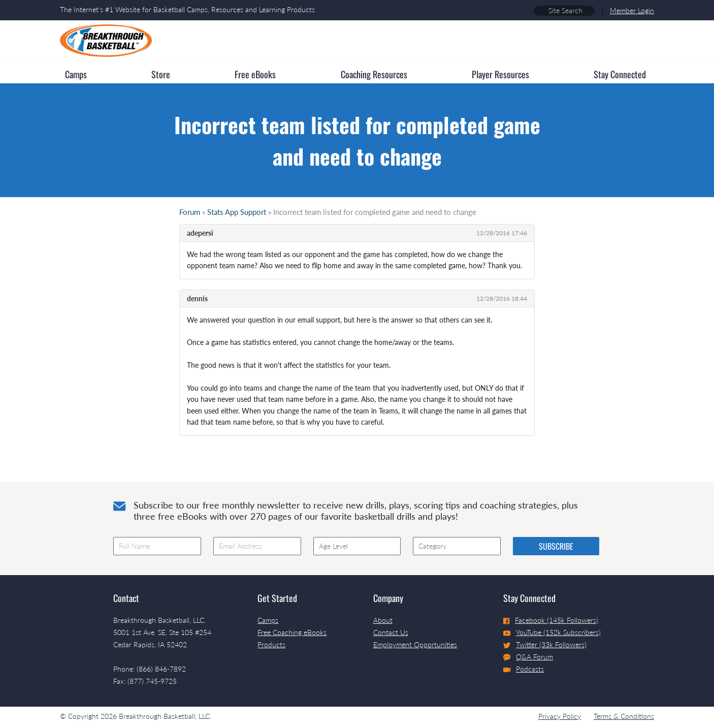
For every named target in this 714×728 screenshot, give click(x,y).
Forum (190, 212)
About (383, 620)
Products (271, 644)
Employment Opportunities (415, 644)
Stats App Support (237, 212)
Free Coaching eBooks (292, 632)
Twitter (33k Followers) (545, 644)
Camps (268, 620)
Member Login (632, 10)
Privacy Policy (560, 716)
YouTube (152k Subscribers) (552, 632)
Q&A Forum (528, 657)
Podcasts (524, 669)
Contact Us (391, 632)
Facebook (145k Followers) (551, 620)
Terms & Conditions (624, 716)
